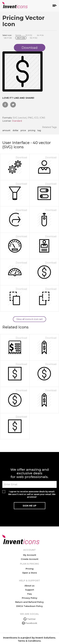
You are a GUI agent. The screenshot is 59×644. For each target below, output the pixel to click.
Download (21, 158)
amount (6, 130)
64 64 (40, 35)
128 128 (8, 38)
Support (30, 590)
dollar (15, 130)
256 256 (21, 38)
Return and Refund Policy (29, 602)
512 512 (34, 38)
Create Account (30, 559)
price (23, 130)
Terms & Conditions (29, 641)
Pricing (30, 569)
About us (29, 586)
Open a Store (29, 573)
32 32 (29, 35)
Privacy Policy (30, 598)
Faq (29, 594)
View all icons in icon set (29, 319)
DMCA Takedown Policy (29, 606)
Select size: (7, 35)
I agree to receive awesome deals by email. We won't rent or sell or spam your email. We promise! (32, 494)
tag (39, 130)
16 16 (18, 35)
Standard (17, 121)
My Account (30, 555)
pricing (32, 130)
